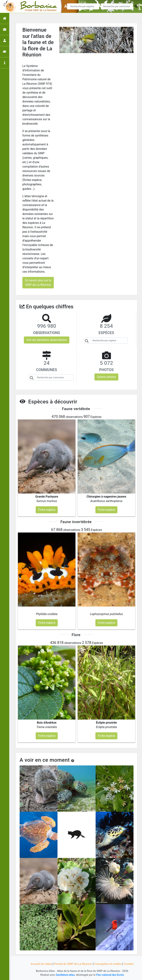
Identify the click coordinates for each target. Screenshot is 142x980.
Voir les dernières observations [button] (47, 340)
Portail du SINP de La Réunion (73, 964)
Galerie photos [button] (106, 377)
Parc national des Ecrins (110, 975)
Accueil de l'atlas (40, 964)
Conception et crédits (109, 964)
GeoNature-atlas (65, 975)
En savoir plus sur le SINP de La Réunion (38, 283)
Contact (130, 964)
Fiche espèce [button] (47, 510)
